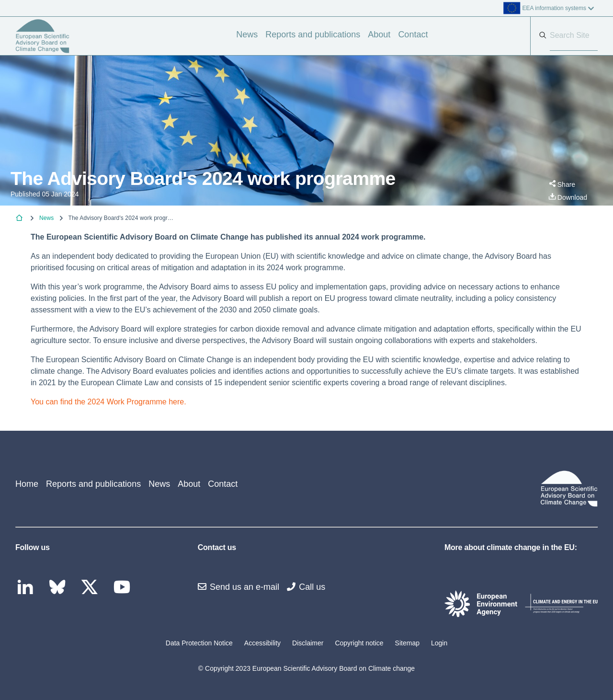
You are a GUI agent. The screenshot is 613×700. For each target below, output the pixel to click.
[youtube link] (124, 587)
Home (27, 484)
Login (439, 643)
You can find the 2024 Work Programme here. (108, 402)
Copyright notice (359, 643)
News (247, 34)
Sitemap (407, 643)
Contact (413, 34)
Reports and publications (313, 34)
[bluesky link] (60, 587)
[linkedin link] (28, 587)
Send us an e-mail (238, 587)
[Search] (574, 36)
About (379, 34)
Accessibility (262, 643)
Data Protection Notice (199, 643)
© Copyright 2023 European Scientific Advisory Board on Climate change (306, 668)
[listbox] (501, 8)
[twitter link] (92, 587)
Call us (306, 587)
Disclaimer (308, 643)
